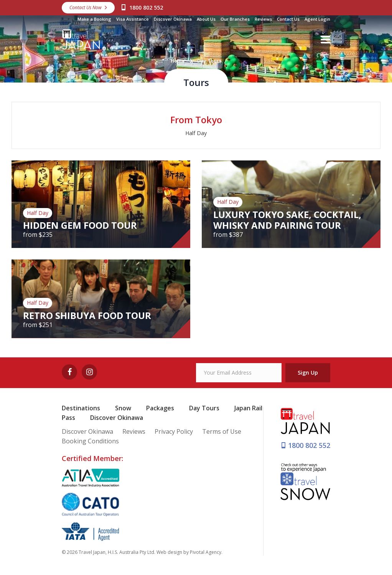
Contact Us (288, 19)
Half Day (196, 133)
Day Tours (204, 408)
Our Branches (235, 19)
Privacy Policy (174, 431)
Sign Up (308, 373)
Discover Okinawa (173, 19)
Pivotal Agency (206, 552)
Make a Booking (94, 19)
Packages (160, 408)
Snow (123, 408)
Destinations (81, 408)
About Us (206, 19)
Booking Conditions (90, 441)
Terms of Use (222, 431)
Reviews (263, 19)
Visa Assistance (133, 19)
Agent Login (317, 19)
